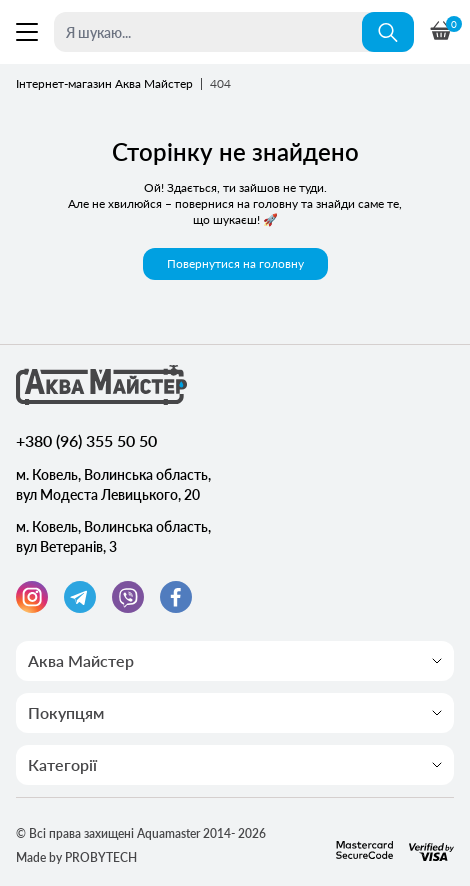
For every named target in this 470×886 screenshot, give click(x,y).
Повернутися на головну (235, 263)
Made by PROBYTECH (76, 857)
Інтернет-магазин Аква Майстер (104, 83)
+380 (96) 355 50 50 (86, 440)
